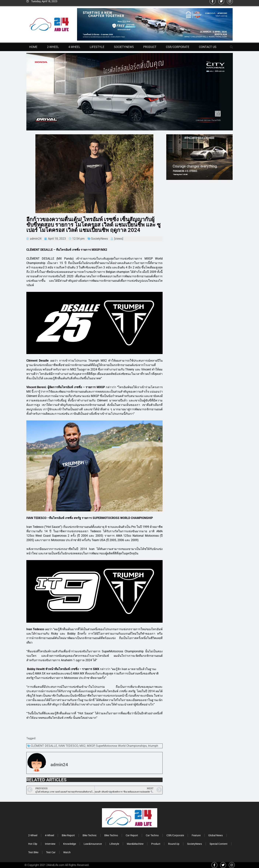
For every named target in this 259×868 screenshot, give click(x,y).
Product (150, 47)
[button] (231, 47)
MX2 (82, 746)
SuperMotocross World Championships (121, 746)
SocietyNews (124, 47)
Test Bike (33, 852)
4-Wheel (74, 47)
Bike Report (68, 835)
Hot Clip (33, 844)
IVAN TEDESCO (68, 746)
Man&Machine (135, 844)
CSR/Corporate (178, 47)
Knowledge (70, 844)
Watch (67, 852)
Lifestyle (97, 47)
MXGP (91, 746)
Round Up (174, 844)
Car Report (132, 835)
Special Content (219, 844)
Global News (215, 835)
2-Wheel (53, 47)
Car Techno (152, 835)
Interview (50, 844)
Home (33, 47)
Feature (196, 835)
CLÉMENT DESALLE (44, 746)
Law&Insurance (93, 844)
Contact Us (208, 47)
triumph (153, 746)
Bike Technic (90, 835)
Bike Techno (111, 835)
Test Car (51, 852)
